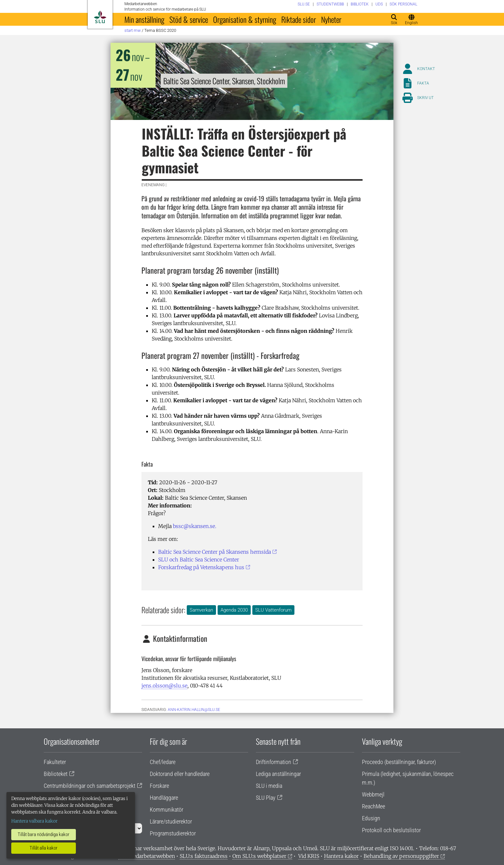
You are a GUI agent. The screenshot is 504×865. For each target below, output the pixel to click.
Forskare (159, 786)
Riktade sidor (299, 19)
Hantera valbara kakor (34, 821)
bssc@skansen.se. (195, 526)
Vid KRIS (309, 856)
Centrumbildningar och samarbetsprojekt (90, 786)
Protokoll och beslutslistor (391, 830)
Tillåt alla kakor (44, 848)
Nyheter (331, 19)
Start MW (133, 30)
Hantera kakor (341, 856)
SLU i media (269, 786)
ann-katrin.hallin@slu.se (194, 710)
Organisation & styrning (245, 19)
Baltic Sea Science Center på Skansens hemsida (215, 552)
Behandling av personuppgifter (401, 856)
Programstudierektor (173, 833)
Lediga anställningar (278, 774)
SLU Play (266, 798)
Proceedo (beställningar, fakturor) (399, 762)
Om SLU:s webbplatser (259, 856)
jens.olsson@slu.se (164, 686)
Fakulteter (55, 762)
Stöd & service (189, 19)
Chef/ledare (163, 762)
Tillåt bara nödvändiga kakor (44, 834)
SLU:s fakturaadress (204, 856)
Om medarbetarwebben (147, 856)
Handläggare (164, 798)
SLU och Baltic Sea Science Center (199, 560)
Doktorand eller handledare (180, 774)
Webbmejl (373, 794)
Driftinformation (274, 762)
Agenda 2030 (234, 610)
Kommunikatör (166, 810)
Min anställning (144, 19)
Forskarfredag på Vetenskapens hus (201, 567)
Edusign (371, 818)
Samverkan (201, 610)
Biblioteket (56, 774)
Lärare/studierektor (171, 821)
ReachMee (373, 806)
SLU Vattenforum (273, 610)
